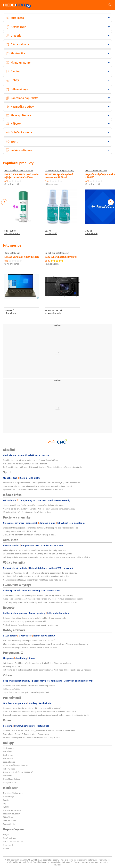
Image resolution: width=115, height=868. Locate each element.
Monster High (9, 797)
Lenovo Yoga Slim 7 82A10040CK (22, 257)
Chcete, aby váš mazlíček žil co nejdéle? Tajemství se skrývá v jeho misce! (34, 505)
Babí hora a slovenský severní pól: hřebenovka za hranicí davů (29, 641)
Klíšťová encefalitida (12, 689)
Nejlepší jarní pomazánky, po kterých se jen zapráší (25, 621)
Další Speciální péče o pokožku (19, 171)
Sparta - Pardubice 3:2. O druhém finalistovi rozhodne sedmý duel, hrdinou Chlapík (38, 486)
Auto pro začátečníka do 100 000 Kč (18, 772)
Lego (5, 803)
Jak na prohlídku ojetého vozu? (16, 765)
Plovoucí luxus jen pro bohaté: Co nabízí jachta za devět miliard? (30, 647)
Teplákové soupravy (11, 814)
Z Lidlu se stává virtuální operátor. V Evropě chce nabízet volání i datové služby (36, 576)
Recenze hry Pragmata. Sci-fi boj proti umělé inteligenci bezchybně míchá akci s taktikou (40, 573)
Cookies (77, 862)
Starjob (6, 835)
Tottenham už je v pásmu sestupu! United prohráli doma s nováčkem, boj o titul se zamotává (42, 483)
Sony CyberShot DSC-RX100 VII (61, 257)
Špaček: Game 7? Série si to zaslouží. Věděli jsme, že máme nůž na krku (33, 490)
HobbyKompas (9, 769)
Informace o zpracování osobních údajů (56, 862)
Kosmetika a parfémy (12, 810)
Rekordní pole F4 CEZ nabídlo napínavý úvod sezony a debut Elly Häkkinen (34, 550)
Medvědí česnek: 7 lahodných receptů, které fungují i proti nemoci (31, 625)
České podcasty (10, 838)
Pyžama (6, 807)
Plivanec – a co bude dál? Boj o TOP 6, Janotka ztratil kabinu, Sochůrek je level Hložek (39, 731)
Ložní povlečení (9, 821)
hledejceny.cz (9, 748)
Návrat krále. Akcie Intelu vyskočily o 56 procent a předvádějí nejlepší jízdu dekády (38, 595)
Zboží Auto (7, 776)
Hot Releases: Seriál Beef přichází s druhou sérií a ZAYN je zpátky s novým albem (37, 663)
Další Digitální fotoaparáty (57, 253)
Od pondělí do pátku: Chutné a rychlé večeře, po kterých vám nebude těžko (35, 618)
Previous (4, 202)
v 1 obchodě (51, 234)
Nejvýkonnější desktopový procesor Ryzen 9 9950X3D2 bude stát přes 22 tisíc (35, 580)
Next (111, 202)
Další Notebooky (12, 253)
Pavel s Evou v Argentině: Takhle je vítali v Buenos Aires (26, 734)
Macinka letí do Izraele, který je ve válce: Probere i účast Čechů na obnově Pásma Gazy (39, 509)
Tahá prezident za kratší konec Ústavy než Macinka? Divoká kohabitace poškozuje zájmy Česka (43, 467)
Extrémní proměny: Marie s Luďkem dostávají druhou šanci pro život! (32, 737)
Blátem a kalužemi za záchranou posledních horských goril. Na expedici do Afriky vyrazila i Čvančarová (46, 644)
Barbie (6, 800)
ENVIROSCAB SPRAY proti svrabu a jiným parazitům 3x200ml (22, 176)
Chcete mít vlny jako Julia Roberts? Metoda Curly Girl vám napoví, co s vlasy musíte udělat (40, 528)
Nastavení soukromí (90, 862)
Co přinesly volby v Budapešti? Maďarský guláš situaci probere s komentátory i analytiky (40, 602)
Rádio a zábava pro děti (13, 842)
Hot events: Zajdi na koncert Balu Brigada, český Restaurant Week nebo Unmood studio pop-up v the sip (47, 670)
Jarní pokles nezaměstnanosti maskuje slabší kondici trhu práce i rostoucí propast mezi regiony (43, 599)
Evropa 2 (7, 849)
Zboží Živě (7, 752)
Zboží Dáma (8, 759)
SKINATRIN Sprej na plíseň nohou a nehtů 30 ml (59, 176)
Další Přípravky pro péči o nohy (59, 171)
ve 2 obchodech (12, 234)
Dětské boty (8, 817)
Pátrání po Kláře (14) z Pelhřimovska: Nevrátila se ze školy (27, 512)
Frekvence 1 (8, 845)
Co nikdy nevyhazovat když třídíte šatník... (21, 531)
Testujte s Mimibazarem (13, 793)
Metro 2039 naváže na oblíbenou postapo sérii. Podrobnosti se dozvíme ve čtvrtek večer (40, 712)
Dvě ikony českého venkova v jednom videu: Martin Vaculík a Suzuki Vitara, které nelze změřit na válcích (46, 557)
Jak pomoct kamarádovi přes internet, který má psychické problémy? (32, 708)
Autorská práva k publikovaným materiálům (79, 860)
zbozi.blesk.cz (9, 762)
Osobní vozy (8, 755)
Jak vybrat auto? (10, 783)
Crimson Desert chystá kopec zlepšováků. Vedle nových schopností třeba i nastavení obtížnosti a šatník (46, 715)
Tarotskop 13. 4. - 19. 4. (13, 666)
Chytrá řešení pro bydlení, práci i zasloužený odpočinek (26, 692)
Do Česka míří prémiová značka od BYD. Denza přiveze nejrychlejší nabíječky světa (37, 554)
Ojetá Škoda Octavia (12, 779)
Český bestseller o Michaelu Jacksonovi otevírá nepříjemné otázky (30, 460)
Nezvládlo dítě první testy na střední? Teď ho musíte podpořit (29, 686)
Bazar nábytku (9, 824)
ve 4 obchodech (53, 313)
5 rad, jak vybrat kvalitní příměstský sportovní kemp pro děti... (29, 535)
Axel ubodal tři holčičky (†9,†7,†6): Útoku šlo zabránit (25, 464)
